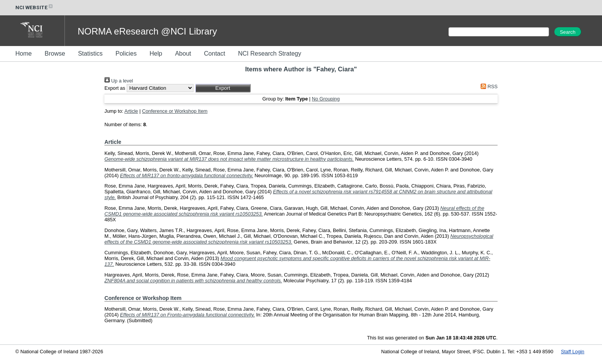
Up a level (119, 81)
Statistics (90, 54)
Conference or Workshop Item (175, 111)
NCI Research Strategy (270, 54)
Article (131, 111)
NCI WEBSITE (35, 7)
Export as (115, 88)
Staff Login (573, 352)
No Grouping (326, 99)
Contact (214, 54)
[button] (223, 88)
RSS (488, 86)
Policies (126, 54)
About (183, 54)
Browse (55, 54)
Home (24, 54)
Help (156, 54)
